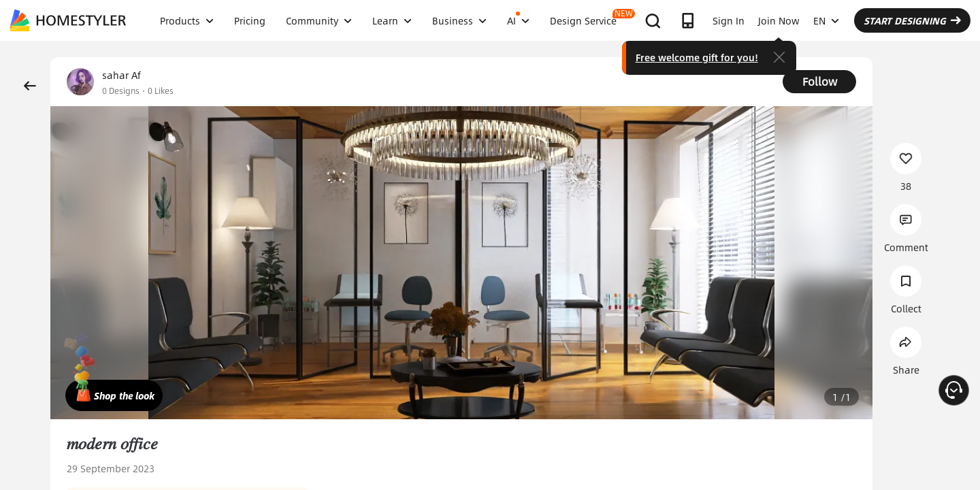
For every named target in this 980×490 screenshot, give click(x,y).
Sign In (729, 20)
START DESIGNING (912, 20)
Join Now (779, 20)
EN (826, 20)
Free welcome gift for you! (697, 57)
